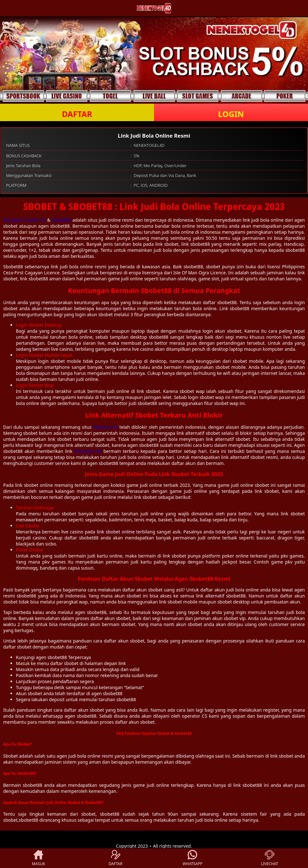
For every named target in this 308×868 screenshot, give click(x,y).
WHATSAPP (192, 858)
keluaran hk (105, 427)
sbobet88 (61, 220)
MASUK (39, 858)
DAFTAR (77, 114)
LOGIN (231, 114)
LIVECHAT (270, 858)
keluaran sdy (88, 451)
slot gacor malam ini (24, 220)
